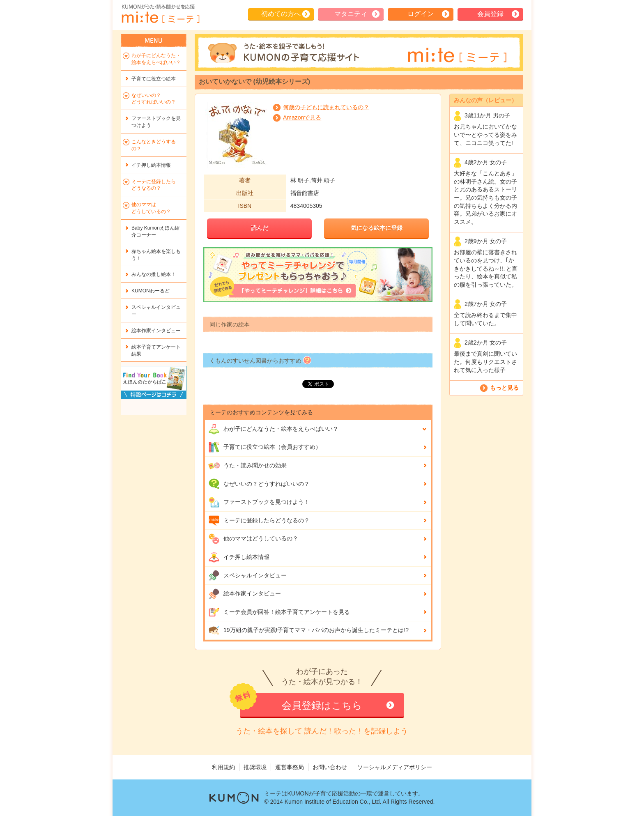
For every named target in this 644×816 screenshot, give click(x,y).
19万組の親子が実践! (308, 630)
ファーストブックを (156, 122)
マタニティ (351, 14)
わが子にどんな (273, 429)
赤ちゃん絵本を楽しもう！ (156, 255)
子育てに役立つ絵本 (154, 79)
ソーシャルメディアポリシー (395, 767)
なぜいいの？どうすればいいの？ (259, 484)
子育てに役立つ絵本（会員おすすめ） (265, 447)
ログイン (421, 14)
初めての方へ (281, 14)
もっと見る (504, 388)
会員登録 (490, 14)
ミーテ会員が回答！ (279, 612)
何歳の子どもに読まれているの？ (326, 107)
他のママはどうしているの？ (253, 539)
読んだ (260, 228)
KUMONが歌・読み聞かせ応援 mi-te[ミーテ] (160, 14)
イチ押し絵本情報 (239, 557)
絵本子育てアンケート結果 (156, 351)
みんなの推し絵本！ (154, 274)
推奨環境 (255, 767)
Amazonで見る (302, 117)
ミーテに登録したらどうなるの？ (259, 521)
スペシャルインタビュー (247, 575)
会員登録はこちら (322, 705)
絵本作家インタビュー (245, 594)
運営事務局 (290, 767)
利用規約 (223, 767)
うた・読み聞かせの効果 (247, 466)
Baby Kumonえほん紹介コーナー (155, 231)
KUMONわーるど (151, 291)
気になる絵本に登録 (377, 228)
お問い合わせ (330, 767)
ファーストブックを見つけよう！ (259, 502)
